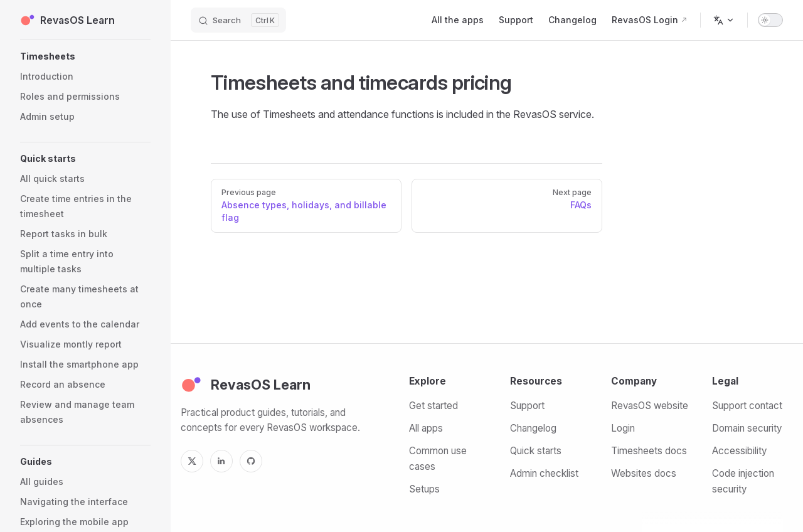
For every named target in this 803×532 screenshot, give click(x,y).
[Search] (238, 20)
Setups (424, 489)
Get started (433, 406)
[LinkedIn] (221, 461)
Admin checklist (544, 473)
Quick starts (536, 451)
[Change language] (724, 20)
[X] (192, 461)
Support (527, 406)
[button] (85, 56)
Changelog (533, 428)
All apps (426, 428)
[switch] (770, 20)
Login (623, 428)
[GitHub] (251, 461)
